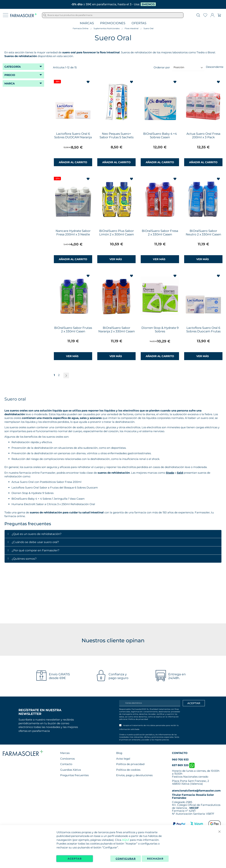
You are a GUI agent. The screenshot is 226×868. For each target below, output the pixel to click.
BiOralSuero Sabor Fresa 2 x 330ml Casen (160, 233)
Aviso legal (123, 759)
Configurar (126, 859)
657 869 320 (183, 765)
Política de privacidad (138, 719)
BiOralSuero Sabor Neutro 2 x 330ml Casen (203, 233)
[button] (88, 82)
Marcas (87, 23)
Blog (119, 753)
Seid (180, 473)
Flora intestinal (132, 28)
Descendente (215, 67)
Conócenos (67, 759)
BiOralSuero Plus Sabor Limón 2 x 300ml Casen (117, 233)
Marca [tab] (10, 83)
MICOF (194, 808)
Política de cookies (128, 770)
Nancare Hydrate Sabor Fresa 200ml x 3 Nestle (73, 233)
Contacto (66, 764)
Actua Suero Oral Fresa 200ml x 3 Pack (203, 135)
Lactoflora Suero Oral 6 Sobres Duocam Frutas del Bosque (203, 331)
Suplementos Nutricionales (107, 28)
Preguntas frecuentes (74, 775)
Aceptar (75, 859)
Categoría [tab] (13, 67)
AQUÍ (126, 840)
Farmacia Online (81, 28)
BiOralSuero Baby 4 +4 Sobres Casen (160, 135)
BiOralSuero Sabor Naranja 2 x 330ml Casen (117, 330)
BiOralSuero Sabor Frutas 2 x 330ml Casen (73, 330)
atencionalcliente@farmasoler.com (196, 791)
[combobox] (113, 15)
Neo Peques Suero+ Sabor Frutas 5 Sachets (117, 135)
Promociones (113, 23)
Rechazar (155, 859)
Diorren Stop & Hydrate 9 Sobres (160, 330)
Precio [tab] (10, 75)
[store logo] (23, 15)
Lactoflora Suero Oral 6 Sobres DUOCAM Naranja (73, 135)
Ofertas (139, 23)
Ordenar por (162, 67)
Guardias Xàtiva (71, 770)
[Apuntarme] (194, 703)
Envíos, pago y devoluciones (134, 775)
